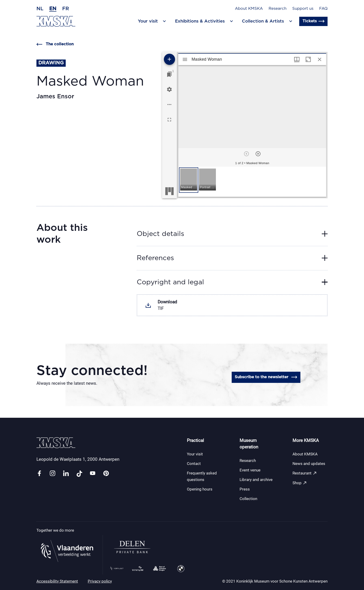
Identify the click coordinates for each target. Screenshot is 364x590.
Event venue (250, 470)
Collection (248, 499)
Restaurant (305, 473)
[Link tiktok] (79, 474)
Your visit (195, 454)
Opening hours (200, 489)
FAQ (323, 9)
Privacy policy (100, 581)
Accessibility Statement (57, 581)
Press (245, 489)
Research (278, 9)
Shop (300, 483)
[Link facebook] (39, 474)
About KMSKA (249, 9)
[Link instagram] (52, 474)
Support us (303, 9)
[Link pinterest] (106, 474)
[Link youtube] (93, 474)
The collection (55, 44)
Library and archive (256, 480)
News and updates (309, 464)
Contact (194, 464)
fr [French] (66, 9)
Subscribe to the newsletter (266, 377)
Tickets (314, 21)
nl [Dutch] (40, 9)
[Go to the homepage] (56, 21)
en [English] (53, 9)
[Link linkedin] (66, 474)
